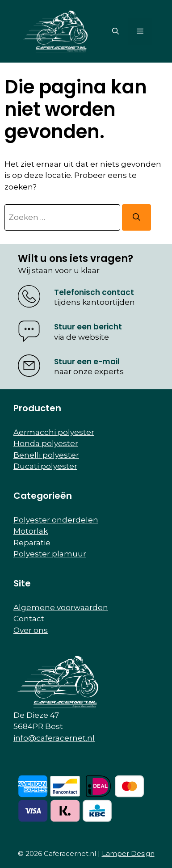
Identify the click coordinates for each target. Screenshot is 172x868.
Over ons (31, 630)
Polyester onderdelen (56, 520)
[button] (115, 31)
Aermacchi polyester (54, 432)
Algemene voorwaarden (61, 607)
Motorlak (31, 531)
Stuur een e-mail (87, 362)
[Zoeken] (136, 218)
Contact (29, 619)
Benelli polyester (46, 455)
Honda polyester (46, 443)
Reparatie (32, 543)
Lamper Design (128, 853)
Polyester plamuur (50, 554)
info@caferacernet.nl (54, 738)
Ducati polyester (45, 466)
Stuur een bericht (88, 327)
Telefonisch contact (94, 292)
